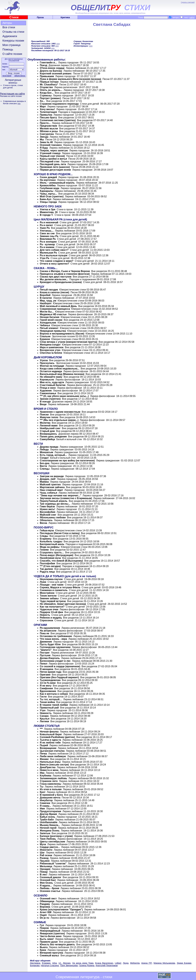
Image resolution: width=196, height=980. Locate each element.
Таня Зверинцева (69, 965)
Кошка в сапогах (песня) (55, 292)
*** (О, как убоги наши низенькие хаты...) (64, 396)
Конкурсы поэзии (13, 41)
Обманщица (47, 901)
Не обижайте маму (51, 377)
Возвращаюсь (48, 434)
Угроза (44, 360)
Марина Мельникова (164, 963)
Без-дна (45, 463)
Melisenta (135, 963)
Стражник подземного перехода (59, 104)
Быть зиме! (47, 939)
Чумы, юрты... (48, 194)
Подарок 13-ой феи (51, 612)
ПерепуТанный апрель (54, 501)
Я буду (44, 148)
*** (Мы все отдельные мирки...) (59, 420)
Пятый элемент (49, 328)
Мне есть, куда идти (52, 382)
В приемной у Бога (51, 795)
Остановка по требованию (56, 636)
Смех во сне (47, 233)
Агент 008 (46, 912)
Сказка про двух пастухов (56, 277)
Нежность (46, 713)
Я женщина (47, 669)
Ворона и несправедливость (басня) (62, 334)
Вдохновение (48, 691)
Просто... (45, 123)
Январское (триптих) (53, 933)
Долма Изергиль (50, 658)
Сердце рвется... (50, 847)
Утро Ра (44, 258)
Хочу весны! (48, 109)
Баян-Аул (46, 199)
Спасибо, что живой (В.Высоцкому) (61, 561)
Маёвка (44, 482)
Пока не (44, 633)
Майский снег (48, 515)
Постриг (45, 653)
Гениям (44, 550)
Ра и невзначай (49, 222)
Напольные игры (50, 762)
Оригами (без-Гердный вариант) (59, 677)
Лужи (43, 582)
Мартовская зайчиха (52, 487)
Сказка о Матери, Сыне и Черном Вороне (65, 271)
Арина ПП (147, 963)
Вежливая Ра (48, 239)
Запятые (45, 833)
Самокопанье (48, 393)
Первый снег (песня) (52, 156)
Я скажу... (45, 806)
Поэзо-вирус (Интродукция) (57, 555)
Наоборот (46, 303)
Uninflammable (49, 822)
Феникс (44, 759)
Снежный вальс (49, 955)
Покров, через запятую (54, 151)
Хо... (42, 101)
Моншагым (46, 452)
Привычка (46, 115)
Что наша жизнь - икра (53, 639)
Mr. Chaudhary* (49, 85)
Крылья (45, 719)
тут (19, 103)
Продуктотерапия (50, 811)
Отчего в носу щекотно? (55, 264)
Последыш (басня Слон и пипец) (60, 533)
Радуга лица (47, 572)
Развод (44, 858)
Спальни (45, 336)
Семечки (45, 803)
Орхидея (45, 869)
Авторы (7, 23)
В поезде (45, 402)
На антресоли (48, 631)
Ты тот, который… (51, 699)
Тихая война (47, 702)
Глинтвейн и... (48, 63)
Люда (126, 963)
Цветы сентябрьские (53, 842)
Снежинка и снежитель (54, 590)
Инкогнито (46, 850)
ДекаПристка (48, 767)
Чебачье (45, 325)
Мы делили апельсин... (54, 279)
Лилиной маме (49, 426)
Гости (43, 697)
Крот (43, 792)
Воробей (45, 295)
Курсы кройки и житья (54, 159)
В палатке (46, 298)
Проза (40, 17)
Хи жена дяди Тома (83, 963)
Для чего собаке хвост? (54, 250)
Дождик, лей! (48, 479)
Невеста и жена (49, 770)
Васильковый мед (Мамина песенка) (62, 374)
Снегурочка (47, 134)
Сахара (44, 716)
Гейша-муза (47, 530)
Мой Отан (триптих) (52, 196)
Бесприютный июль (52, 544)
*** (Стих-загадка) (50, 566)
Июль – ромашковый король (57, 183)
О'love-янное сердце (53, 68)
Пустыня (45, 655)
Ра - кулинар (47, 244)
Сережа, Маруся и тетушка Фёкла (60, 587)
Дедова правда (49, 447)
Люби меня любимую (53, 756)
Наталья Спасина (50, 965)
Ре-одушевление (50, 628)
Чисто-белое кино (51, 936)
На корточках (48, 180)
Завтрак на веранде (52, 476)
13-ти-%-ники (48, 683)
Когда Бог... (47, 93)
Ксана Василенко (104, 963)
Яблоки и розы (49, 131)
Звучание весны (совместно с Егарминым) (66, 498)
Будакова (35, 965)
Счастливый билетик (53, 385)
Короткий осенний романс (56, 74)
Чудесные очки (49, 609)
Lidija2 (118, 963)
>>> (58, 44)
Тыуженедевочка (50, 680)
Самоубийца (47, 439)
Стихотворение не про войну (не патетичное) (67, 461)
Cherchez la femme (51, 353)
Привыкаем (47, 76)
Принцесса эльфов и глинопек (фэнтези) (65, 274)
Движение (46, 642)
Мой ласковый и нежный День (58, 306)
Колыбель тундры (51, 541)
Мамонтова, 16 (49, 212)
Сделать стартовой (188, 2)
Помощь (8, 49)
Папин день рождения (53, 437)
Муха (43, 844)
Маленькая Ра (48, 253)
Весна (43, 523)
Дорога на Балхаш (51, 71)
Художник (46, 391)
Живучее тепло (49, 417)
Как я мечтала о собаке (54, 694)
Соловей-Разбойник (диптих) (57, 737)
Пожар (44, 872)
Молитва (45, 423)
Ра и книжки (47, 247)
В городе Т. (46, 215)
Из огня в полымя (51, 789)
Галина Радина (87, 965)
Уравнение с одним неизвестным (60, 412)
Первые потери (49, 82)
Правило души (49, 942)
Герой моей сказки (51, 320)
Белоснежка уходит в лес (55, 661)
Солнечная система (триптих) (58, 120)
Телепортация (48, 112)
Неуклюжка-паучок (51, 579)
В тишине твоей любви (54, 705)
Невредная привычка (53, 331)
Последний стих (50, 162)
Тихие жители (48, 596)
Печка (43, 754)
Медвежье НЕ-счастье (53, 314)
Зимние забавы (49, 598)
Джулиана (35, 963)
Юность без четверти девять (57, 944)
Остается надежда (51, 371)
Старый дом (47, 431)
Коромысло (47, 380)
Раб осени (46, 855)
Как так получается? (52, 607)
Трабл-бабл (47, 820)
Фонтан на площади (52, 366)
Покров (44, 928)
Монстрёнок (47, 593)
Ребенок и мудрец (51, 618)
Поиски (44, 415)
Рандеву (45, 904)
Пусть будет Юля (50, 644)
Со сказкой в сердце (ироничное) (60, 666)
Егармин (46, 963)
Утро (43, 710)
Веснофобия (48, 512)
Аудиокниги (10, 36)
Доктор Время (48, 814)
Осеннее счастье (50, 891)
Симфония (46, 688)
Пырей (44, 745)
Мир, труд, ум (48, 301)
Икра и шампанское (52, 347)
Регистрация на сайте (12, 94)
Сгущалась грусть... (52, 552)
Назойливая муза (50, 558)
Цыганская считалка (52, 751)
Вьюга (44, 947)
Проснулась (47, 363)
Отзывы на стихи (13, 32)
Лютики (44, 721)
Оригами (45, 675)
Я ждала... (46, 886)
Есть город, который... (53, 455)
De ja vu (44, 918)
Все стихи (9, 27)
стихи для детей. (13, 86)
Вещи (43, 404)
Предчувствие (48, 126)
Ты (42, 787)
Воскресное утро (50, 350)
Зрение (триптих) (50, 399)
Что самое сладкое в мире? (57, 261)
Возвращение (48, 748)
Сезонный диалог (51, 877)
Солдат (44, 458)
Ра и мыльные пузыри (54, 255)
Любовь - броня (50, 888)
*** (41, 729)
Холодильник (48, 323)
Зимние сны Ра (49, 236)
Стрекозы (46, 96)
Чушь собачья (48, 493)
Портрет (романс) (50, 98)
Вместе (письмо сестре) (54, 765)
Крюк (43, 950)
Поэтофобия (47, 563)
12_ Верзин (65, 963)
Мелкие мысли (49, 129)
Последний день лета (53, 164)
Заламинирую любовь (54, 778)
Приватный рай (49, 708)
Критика (65, 17)
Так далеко (46, 569)
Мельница (46, 866)
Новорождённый (50, 931)
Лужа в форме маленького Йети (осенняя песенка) (70, 79)
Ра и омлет (46, 225)
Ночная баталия (50, 317)
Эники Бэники (184, 963)
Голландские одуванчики (55, 647)
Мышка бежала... (50, 825)
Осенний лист (48, 899)
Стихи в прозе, (10, 85)
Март (43, 107)
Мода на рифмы (50, 547)
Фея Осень (46, 883)
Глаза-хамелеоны (51, 784)
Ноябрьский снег (50, 428)
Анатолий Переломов (107, 965)
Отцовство (47, 87)
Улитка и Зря (48, 209)
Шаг (42, 853)
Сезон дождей (48, 177)
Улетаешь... (47, 231)
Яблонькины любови (53, 517)
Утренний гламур (50, 153)
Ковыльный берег (51, 734)
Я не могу (46, 686)
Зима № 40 (46, 142)
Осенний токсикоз (51, 145)
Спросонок (46, 620)
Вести (43, 466)
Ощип (43, 915)
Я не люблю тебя (50, 743)
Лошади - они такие (52, 585)
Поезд (44, 65)
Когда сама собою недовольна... (60, 369)
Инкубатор (47, 800)
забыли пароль (20, 76)
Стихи (14, 17)
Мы (42, 140)
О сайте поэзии (12, 54)
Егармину (46, 539)
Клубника (46, 776)
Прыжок (45, 861)
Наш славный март (51, 490)
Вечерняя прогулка (51, 953)
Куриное (45, 339)
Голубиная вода (50, 188)
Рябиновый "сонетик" (53, 864)
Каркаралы (47, 191)
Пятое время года (51, 672)
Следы (44, 536)
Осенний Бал (48, 880)
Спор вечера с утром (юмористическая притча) (69, 342)
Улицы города (48, 202)
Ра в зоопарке (48, 242)
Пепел (44, 664)
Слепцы (45, 469)
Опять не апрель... (51, 90)
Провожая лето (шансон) (55, 167)
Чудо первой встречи (53, 601)
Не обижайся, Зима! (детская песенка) (63, 604)
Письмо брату (48, 118)
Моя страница (11, 45)
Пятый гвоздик (49, 290)
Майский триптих (51, 485)
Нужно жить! (47, 509)
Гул (42, 925)
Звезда (44, 137)
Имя (42, 809)
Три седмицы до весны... (55, 504)
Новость (45, 615)
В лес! (44, 875)
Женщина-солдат (50, 345)
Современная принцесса (55, 309)
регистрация (7, 76)
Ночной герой (48, 828)
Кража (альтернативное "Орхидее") (61, 910)
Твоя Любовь (48, 839)
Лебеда (44, 450)
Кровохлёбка (48, 185)
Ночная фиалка (49, 732)
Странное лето (49, 781)
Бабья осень (48, 817)
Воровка (45, 907)
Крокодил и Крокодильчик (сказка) (61, 282)
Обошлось (46, 520)
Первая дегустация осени (55, 170)
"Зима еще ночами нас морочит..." (60, 495)
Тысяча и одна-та (50, 740)
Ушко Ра (45, 228)
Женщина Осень (50, 831)
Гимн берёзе (47, 506)
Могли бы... (47, 312)
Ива (42, 773)
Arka (55, 963)
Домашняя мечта (50, 798)
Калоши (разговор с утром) (56, 836)
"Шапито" (46, 650)
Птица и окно (48, 388)
